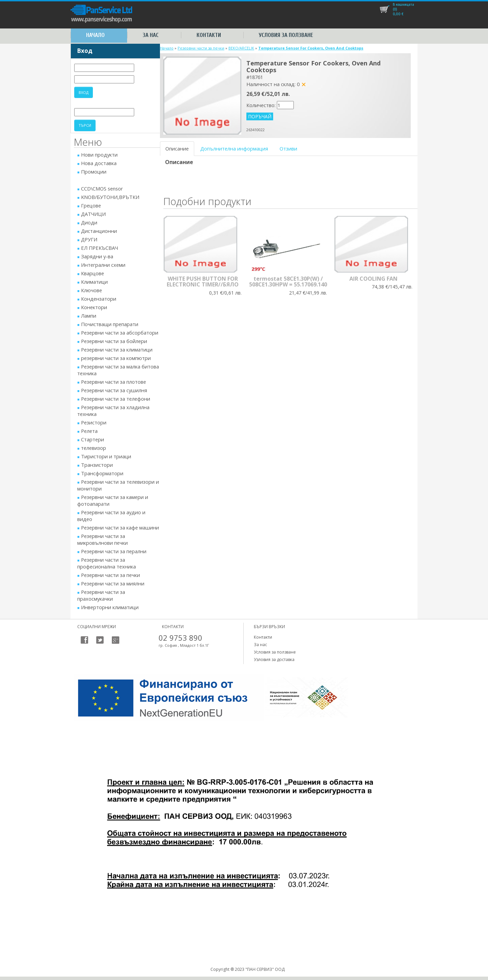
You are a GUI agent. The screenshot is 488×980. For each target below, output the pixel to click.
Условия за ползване (286, 35)
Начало (95, 35)
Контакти (209, 35)
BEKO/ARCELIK (241, 48)
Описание (177, 148)
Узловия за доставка (274, 659)
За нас (151, 35)
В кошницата (403, 4)
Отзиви (288, 148)
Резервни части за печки (201, 48)
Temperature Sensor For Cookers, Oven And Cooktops (311, 48)
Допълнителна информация (234, 148)
